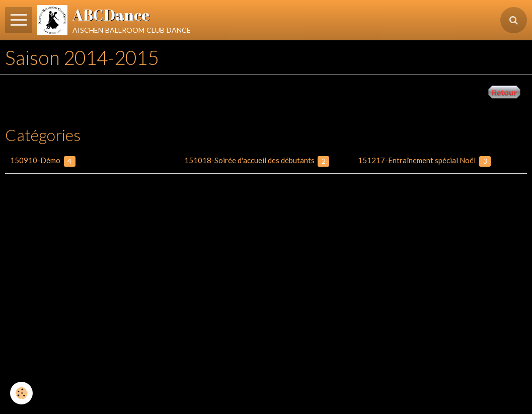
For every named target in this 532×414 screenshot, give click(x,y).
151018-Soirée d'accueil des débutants (257, 161)
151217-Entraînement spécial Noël (424, 161)
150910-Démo (43, 161)
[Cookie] (21, 393)
